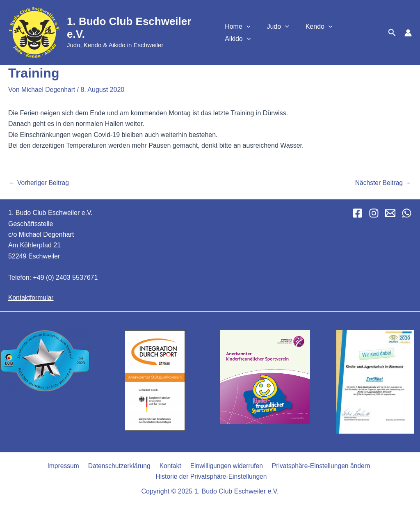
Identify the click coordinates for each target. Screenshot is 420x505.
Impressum (65, 465)
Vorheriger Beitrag (40, 183)
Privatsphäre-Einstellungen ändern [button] (318, 465)
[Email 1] (390, 213)
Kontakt (169, 465)
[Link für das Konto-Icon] (408, 33)
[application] (255, 33)
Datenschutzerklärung (119, 465)
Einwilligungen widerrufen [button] (224, 465)
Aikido (360, 33)
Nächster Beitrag (382, 183)
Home (246, 33)
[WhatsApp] (407, 213)
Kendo (321, 33)
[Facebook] (357, 213)
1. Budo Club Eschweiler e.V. (139, 28)
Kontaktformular (31, 297)
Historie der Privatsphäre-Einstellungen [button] (211, 476)
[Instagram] (374, 213)
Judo (283, 33)
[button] (392, 33)
